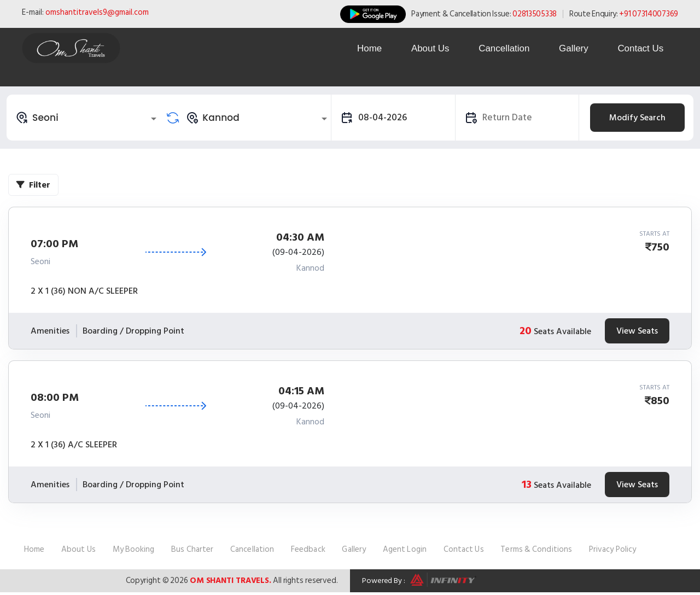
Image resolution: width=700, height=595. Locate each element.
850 (660, 401)
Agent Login (405, 549)
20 (526, 331)
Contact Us (640, 48)
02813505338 (535, 14)
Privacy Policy (612, 549)
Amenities (50, 331)
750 (660, 247)
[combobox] (88, 118)
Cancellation (500, 48)
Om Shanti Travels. (231, 581)
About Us (425, 48)
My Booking (134, 549)
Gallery (571, 48)
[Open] (154, 119)
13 (527, 485)
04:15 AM (301, 391)
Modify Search (637, 118)
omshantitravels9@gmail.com (97, 12)
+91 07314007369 (649, 14)
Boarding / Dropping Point (133, 331)
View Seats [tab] (637, 331)
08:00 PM (55, 398)
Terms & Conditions (536, 549)
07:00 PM (54, 244)
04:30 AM (300, 237)
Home (363, 48)
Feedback (308, 549)
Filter (33, 185)
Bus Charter (192, 549)
